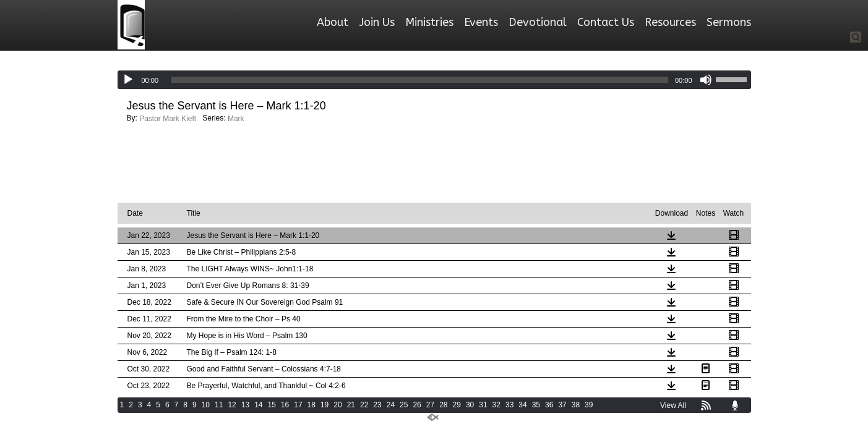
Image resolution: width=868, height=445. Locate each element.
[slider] (420, 80)
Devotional (538, 22)
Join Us (377, 22)
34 (522, 405)
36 (549, 405)
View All (673, 405)
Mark (236, 119)
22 (364, 405)
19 (324, 405)
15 (271, 405)
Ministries (429, 22)
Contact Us (606, 22)
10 (206, 405)
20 (337, 405)
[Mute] (706, 80)
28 (443, 405)
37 (562, 405)
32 (496, 405)
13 (245, 405)
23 (377, 405)
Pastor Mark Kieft (168, 119)
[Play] (128, 80)
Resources (670, 22)
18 (312, 405)
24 (391, 405)
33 (509, 405)
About (333, 22)
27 (430, 405)
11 (219, 405)
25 (404, 405)
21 (351, 405)
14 (258, 405)
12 (232, 405)
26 (417, 405)
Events (481, 22)
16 (285, 405)
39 (589, 405)
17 (298, 405)
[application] (434, 80)
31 (483, 405)
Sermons (729, 22)
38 (576, 405)
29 (457, 405)
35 (536, 405)
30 (470, 405)
